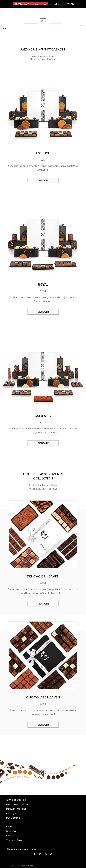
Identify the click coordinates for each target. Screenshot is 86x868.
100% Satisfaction (16, 800)
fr (85, 25)
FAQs (9, 827)
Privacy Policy (14, 813)
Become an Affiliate (17, 804)
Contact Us (13, 836)
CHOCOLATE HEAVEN (43, 697)
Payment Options (16, 809)
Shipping (11, 831)
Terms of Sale (14, 840)
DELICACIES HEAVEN (43, 576)
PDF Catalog (13, 818)
